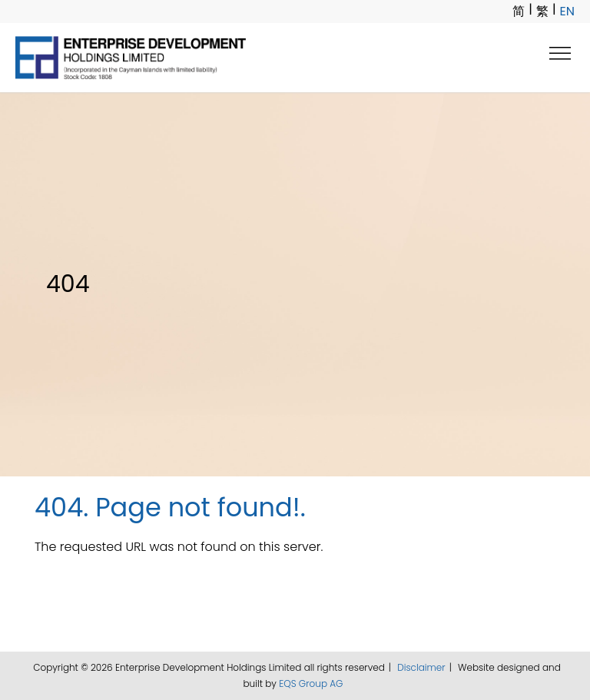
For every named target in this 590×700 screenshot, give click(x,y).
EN (567, 11)
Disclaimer (421, 667)
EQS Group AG (311, 683)
